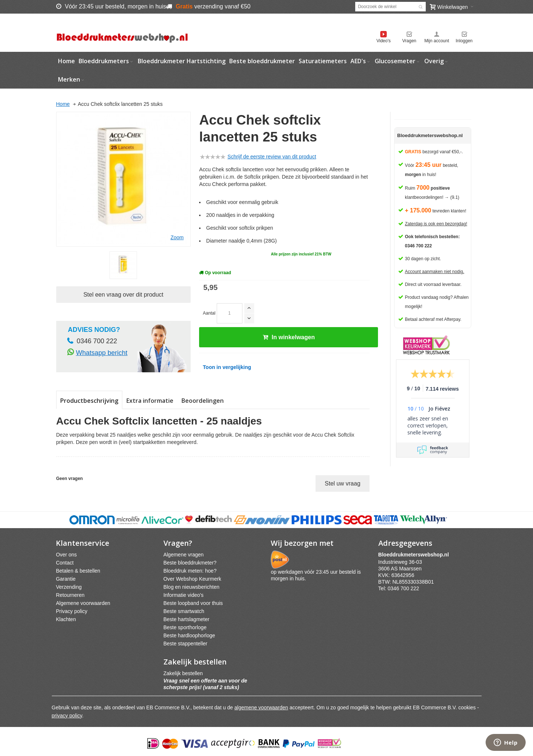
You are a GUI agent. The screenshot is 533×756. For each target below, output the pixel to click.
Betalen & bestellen (78, 571)
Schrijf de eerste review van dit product (272, 157)
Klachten (66, 619)
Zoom (177, 237)
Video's (384, 41)
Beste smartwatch (184, 611)
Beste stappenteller (186, 644)
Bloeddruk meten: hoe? (190, 571)
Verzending (69, 587)
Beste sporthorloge (185, 627)
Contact (65, 563)
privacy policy (67, 716)
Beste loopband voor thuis (193, 603)
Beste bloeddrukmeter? (190, 563)
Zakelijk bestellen (183, 673)
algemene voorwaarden (261, 707)
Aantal (209, 313)
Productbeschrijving (89, 401)
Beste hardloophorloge (189, 635)
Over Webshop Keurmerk (192, 579)
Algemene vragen (184, 555)
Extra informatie (150, 401)
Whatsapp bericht (102, 353)
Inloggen (464, 41)
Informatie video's (183, 595)
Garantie (66, 579)
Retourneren (70, 595)
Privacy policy (72, 611)
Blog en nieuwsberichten (192, 587)
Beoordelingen (203, 401)
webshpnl (415, 555)
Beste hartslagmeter (186, 619)
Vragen (409, 41)
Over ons (66, 555)
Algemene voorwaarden (83, 603)
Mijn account (437, 41)
